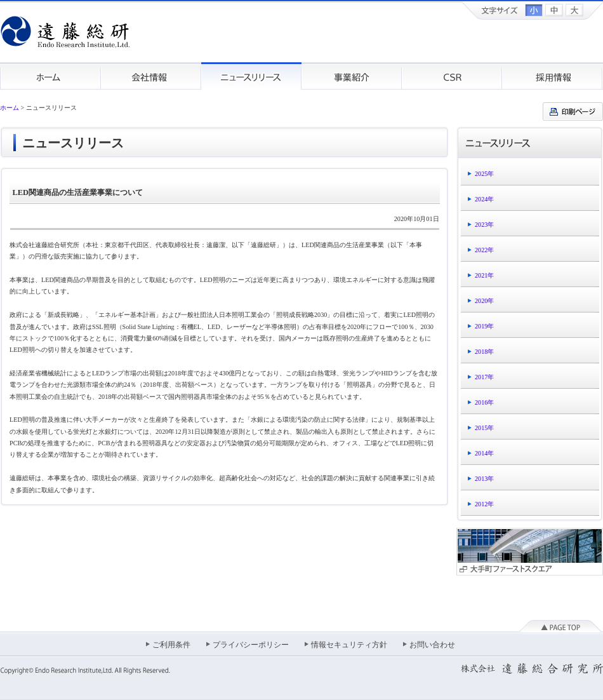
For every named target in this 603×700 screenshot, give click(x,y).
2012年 (484, 504)
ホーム (50, 76)
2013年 (484, 479)
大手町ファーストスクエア (530, 552)
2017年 (484, 377)
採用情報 (553, 76)
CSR (452, 76)
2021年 (484, 275)
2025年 (484, 174)
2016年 (484, 402)
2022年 (484, 250)
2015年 (484, 428)
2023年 (484, 225)
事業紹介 (352, 76)
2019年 (484, 326)
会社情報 (151, 76)
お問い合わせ (432, 645)
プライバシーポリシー (251, 645)
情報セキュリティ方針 (349, 645)
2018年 (484, 352)
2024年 (484, 199)
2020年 (484, 301)
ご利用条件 (171, 645)
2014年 (484, 453)
